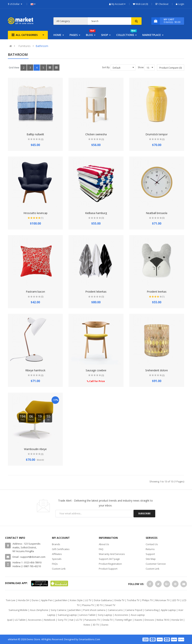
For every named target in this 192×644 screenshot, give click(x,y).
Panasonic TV (92, 620)
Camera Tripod (134, 610)
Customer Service (156, 564)
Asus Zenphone (39, 610)
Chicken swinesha (96, 134)
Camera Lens (115, 610)
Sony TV (62, 620)
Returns (150, 549)
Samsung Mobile (18, 610)
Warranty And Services (112, 554)
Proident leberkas (96, 292)
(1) (42, 218)
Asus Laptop (138, 615)
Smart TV (110, 605)
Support (150, 554)
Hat (71, 620)
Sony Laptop (105, 615)
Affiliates (57, 554)
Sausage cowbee (96, 370)
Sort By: (106, 67)
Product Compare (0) (171, 68)
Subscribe (144, 513)
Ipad (10, 620)
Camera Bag (151, 610)
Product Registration (110, 564)
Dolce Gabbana (103, 600)
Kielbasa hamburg (96, 213)
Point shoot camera (94, 610)
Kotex (87, 625)
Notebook (50, 620)
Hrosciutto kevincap (35, 213)
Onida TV (119, 600)
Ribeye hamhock (35, 370)
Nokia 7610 (163, 620)
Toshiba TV (133, 600)
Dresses (149, 620)
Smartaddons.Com (90, 639)
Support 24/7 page (109, 559)
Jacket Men (61, 600)
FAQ (101, 549)
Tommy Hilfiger (124, 620)
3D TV (100, 605)
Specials (57, 559)
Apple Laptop (168, 610)
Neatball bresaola (157, 213)
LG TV (88, 600)
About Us (104, 544)
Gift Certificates (61, 549)
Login (180, 4)
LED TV (176, 600)
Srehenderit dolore (157, 370)
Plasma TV (88, 605)
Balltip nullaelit (35, 134)
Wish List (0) (141, 4)
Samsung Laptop (67, 615)
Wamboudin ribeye (35, 449)
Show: (141, 67)
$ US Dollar (15, 4)
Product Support (108, 569)
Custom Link (59, 569)
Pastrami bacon (35, 292)
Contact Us (152, 544)
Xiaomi (138, 620)
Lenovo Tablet (87, 615)
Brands (56, 544)
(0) (42, 139)
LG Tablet (20, 620)
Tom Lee (11, 600)
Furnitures (24, 46)
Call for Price (96, 381)
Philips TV (147, 600)
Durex (35, 600)
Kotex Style (76, 600)
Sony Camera (58, 610)
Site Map (151, 559)
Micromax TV (162, 600)
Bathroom (42, 46)
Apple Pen (47, 600)
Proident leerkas (157, 292)
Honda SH (24, 600)
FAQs (55, 564)
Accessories (121, 615)
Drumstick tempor (157, 134)
